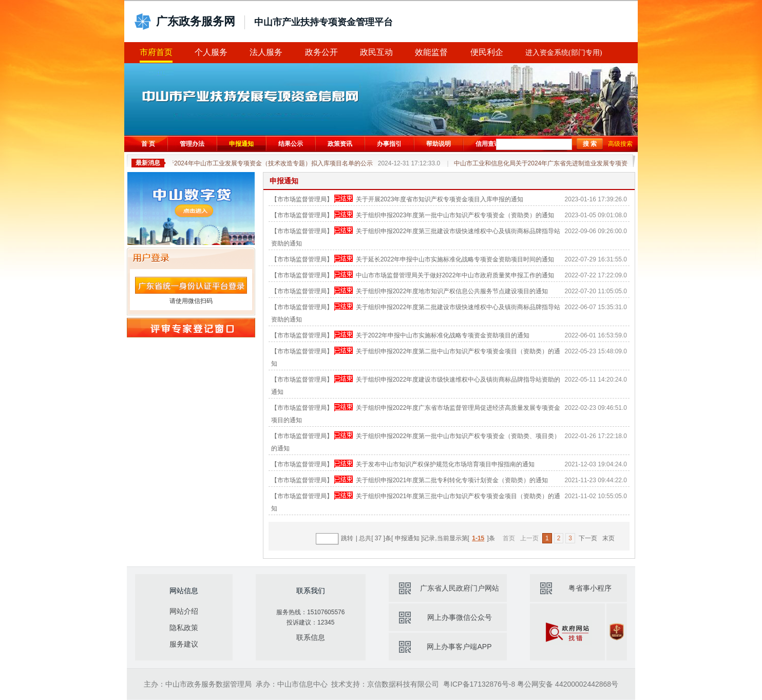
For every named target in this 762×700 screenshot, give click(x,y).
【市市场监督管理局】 (302, 199)
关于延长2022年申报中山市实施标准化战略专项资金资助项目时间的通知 (455, 259)
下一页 (588, 538)
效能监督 (431, 52)
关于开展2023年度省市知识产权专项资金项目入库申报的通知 (440, 199)
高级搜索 (620, 144)
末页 (608, 538)
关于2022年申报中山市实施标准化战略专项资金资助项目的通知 (443, 335)
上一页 (529, 538)
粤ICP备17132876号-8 (479, 684)
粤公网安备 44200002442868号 (568, 684)
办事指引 (389, 144)
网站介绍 (184, 611)
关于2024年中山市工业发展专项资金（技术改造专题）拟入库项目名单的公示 (302, 163)
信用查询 (488, 144)
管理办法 (192, 144)
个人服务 (211, 52)
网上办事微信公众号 (460, 617)
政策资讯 (340, 144)
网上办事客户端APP (459, 647)
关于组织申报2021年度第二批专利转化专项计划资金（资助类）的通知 (452, 480)
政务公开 (321, 52)
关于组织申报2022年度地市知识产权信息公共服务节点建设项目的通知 (452, 291)
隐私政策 (184, 628)
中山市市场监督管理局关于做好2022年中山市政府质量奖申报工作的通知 (455, 275)
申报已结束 (344, 199)
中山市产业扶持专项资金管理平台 (323, 22)
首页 (509, 538)
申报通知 (241, 144)
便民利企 (487, 52)
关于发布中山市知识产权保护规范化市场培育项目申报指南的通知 (445, 464)
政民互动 (376, 52)
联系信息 (311, 637)
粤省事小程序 (590, 588)
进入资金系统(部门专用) (564, 53)
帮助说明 (439, 144)
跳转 (347, 538)
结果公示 (291, 144)
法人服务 (266, 52)
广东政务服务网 (196, 21)
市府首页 (156, 52)
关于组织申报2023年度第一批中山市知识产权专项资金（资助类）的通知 (455, 215)
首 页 (148, 144)
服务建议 (184, 644)
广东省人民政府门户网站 (460, 588)
